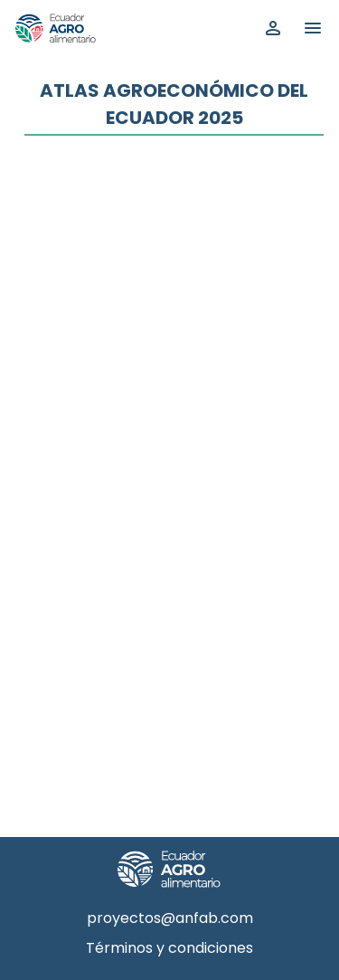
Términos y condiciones (169, 948)
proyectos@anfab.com (170, 918)
